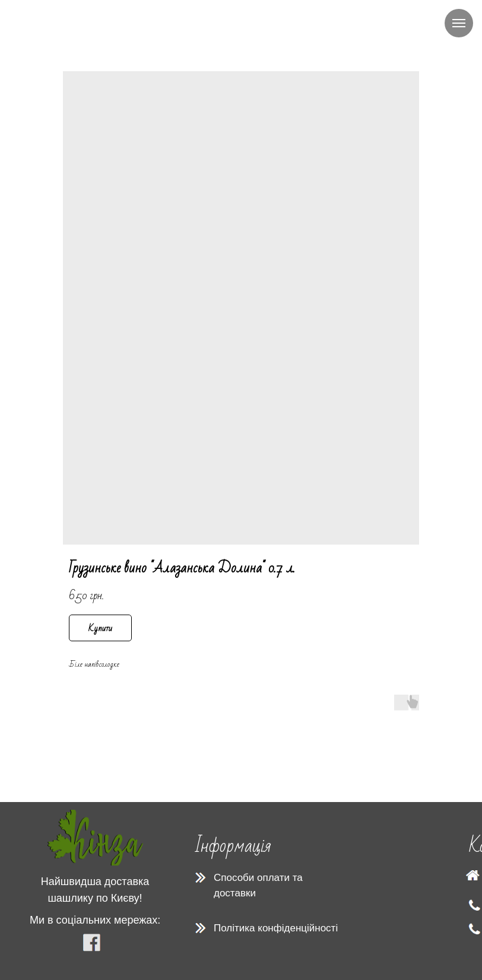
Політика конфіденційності (276, 928)
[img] (95, 838)
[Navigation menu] (459, 23)
